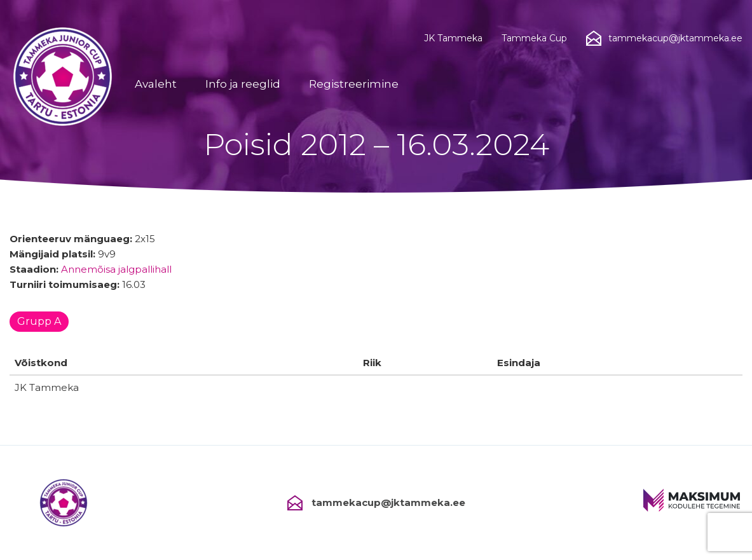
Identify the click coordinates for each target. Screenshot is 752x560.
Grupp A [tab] (39, 321)
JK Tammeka (453, 38)
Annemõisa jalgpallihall (116, 269)
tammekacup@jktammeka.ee (376, 503)
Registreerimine (354, 84)
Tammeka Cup (534, 38)
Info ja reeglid (243, 84)
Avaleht (156, 84)
